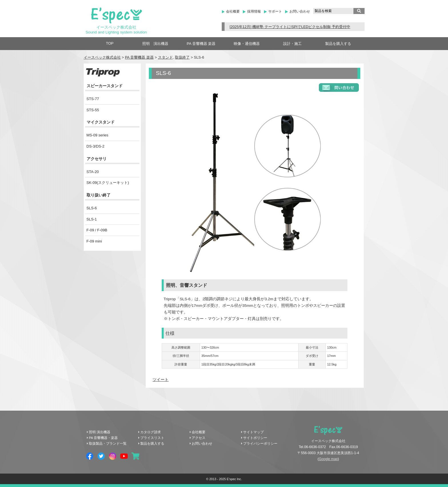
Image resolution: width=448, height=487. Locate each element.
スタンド (165, 57)
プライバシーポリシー (260, 444)
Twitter (101, 456)
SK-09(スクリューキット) (108, 183)
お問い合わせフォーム (339, 88)
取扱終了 (182, 57)
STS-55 (93, 110)
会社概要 (233, 11)
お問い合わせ (300, 11)
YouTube (124, 456)
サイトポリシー (255, 438)
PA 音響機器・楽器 (103, 438)
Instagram (113, 456)
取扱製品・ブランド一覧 (108, 444)
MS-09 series (98, 135)
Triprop (103, 72)
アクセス (199, 438)
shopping (135, 456)
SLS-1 (92, 219)
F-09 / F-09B (97, 230)
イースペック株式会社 (102, 57)
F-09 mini (94, 241)
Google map (328, 459)
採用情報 (254, 11)
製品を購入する (338, 44)
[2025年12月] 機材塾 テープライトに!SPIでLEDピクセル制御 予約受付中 (290, 27)
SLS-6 (92, 208)
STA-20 (93, 172)
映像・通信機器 (247, 44)
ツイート (161, 380)
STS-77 (93, 99)
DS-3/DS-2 (96, 146)
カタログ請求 (151, 432)
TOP (110, 43)
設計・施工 (292, 44)
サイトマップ (253, 432)
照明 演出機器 (155, 44)
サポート (275, 11)
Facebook (90, 456)
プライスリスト (152, 438)
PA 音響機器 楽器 (201, 44)
